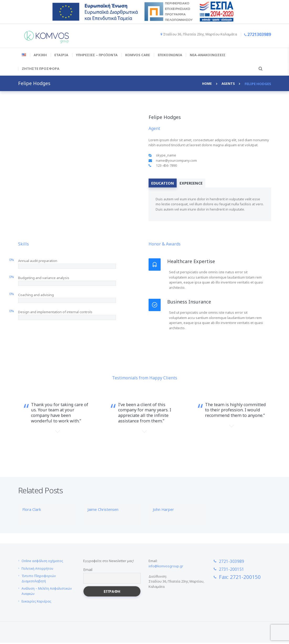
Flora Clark (33, 511)
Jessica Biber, (58, 444)
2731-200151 (234, 570)
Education (165, 184)
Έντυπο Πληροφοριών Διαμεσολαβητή (40, 580)
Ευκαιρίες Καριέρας (37, 603)
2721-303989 (234, 562)
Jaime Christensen (106, 511)
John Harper (165, 511)
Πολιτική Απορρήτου (38, 570)
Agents (228, 84)
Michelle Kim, (144, 444)
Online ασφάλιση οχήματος (43, 562)
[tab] (165, 184)
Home (206, 84)
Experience (197, 184)
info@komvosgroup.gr (167, 567)
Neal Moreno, (231, 438)
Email (88, 571)
